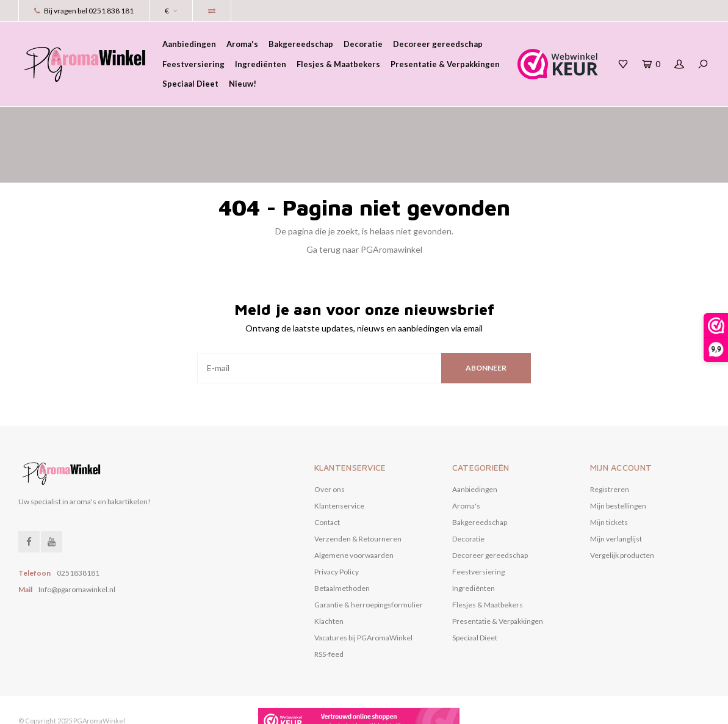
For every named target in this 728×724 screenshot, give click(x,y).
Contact (327, 470)
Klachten (329, 569)
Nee (288, 708)
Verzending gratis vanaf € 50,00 (470, 118)
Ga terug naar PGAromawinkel (364, 197)
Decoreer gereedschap (438, 44)
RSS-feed (329, 602)
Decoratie (363, 44)
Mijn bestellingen (618, 453)
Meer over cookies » (345, 708)
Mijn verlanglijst (616, 486)
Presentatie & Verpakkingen (445, 64)
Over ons (330, 437)
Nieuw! (243, 84)
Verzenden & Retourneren (358, 486)
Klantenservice (339, 453)
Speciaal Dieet (190, 84)
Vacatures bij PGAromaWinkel (363, 585)
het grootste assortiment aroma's (91, 118)
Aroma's (242, 44)
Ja (247, 708)
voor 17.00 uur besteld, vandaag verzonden (285, 118)
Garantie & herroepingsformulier (369, 552)
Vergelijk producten (622, 503)
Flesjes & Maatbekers (338, 64)
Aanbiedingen (189, 44)
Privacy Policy (337, 519)
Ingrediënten (261, 64)
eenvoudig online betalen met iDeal (639, 118)
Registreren (610, 437)
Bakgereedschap (301, 44)
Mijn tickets (609, 470)
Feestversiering (193, 64)
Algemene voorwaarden (354, 503)
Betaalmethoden (342, 536)
